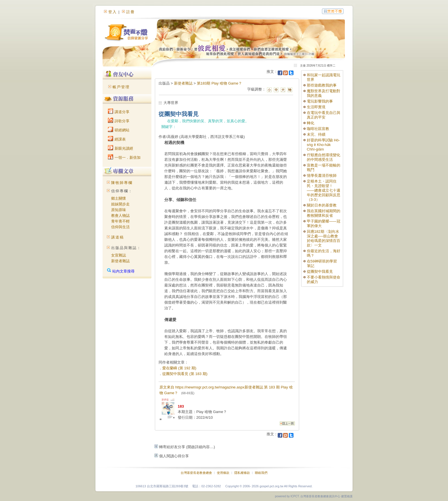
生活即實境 (316, 107)
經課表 (117, 139)
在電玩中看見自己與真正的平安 (324, 115)
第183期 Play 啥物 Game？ (219, 83)
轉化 (311, 123)
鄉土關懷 (119, 198)
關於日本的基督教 (322, 205)
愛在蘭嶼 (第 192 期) (179, 368)
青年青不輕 (120, 221)
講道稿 (118, 237)
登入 (113, 12)
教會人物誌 (120, 216)
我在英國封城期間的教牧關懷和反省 (324, 213)
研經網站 (119, 130)
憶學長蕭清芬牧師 (322, 176)
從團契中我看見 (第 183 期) (185, 374)
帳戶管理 (121, 87)
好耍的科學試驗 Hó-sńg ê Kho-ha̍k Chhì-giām (323, 145)
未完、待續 (316, 134)
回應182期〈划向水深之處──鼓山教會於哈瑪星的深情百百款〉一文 (324, 238)
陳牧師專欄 (122, 183)
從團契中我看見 (320, 271)
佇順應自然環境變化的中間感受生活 (324, 157)
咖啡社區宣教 (318, 129)
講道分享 (119, 112)
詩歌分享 (119, 121)
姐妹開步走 (120, 204)
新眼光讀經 (120, 148)
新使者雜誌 (120, 261)
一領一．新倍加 (124, 158)
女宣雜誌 (119, 255)
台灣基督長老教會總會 (196, 473)
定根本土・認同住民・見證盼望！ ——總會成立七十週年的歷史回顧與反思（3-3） (324, 190)
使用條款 (223, 473)
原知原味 (119, 210)
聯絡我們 (261, 473)
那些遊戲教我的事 (322, 85)
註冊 (131, 12)
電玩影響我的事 (320, 101)
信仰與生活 (120, 227)
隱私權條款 (242, 473)
